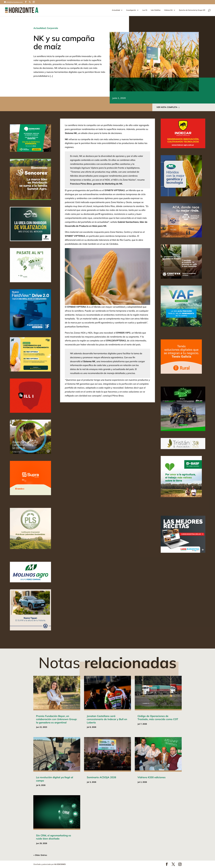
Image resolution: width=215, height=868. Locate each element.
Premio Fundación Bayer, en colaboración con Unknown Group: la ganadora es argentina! (56, 719)
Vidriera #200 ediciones (152, 777)
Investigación (131, 10)
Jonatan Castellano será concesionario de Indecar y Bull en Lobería (107, 719)
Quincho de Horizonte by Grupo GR (192, 10)
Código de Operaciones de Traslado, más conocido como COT (158, 718)
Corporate (52, 28)
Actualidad (116, 10)
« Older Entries (40, 855)
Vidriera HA (168, 10)
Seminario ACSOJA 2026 (101, 777)
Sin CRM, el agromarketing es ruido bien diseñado (54, 837)
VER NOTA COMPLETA (167, 107)
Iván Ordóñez (156, 10)
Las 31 (145, 10)
